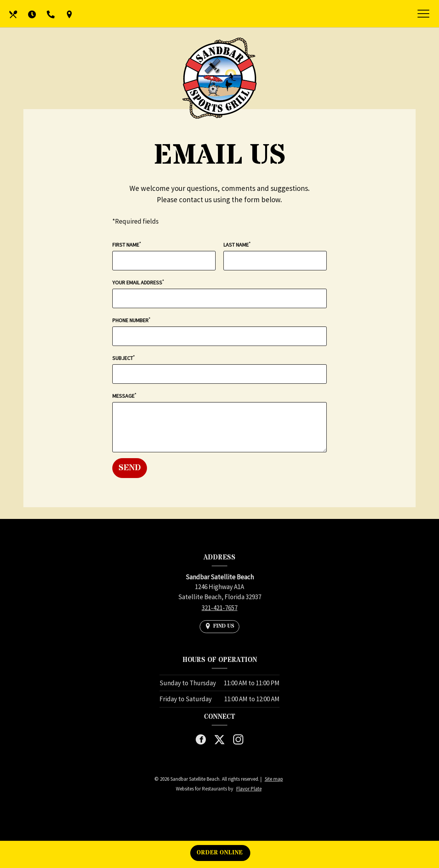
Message (124, 396)
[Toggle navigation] (423, 15)
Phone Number (131, 320)
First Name (127, 244)
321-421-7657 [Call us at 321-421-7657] (219, 608)
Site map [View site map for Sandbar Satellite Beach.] (274, 779)
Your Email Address (138, 282)
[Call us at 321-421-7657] (51, 14)
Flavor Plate (249, 789)
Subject (123, 358)
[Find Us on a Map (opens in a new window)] (69, 14)
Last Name (237, 244)
